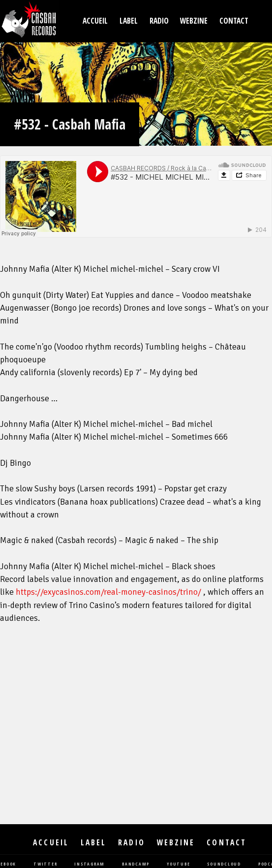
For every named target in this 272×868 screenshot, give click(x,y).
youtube (178, 864)
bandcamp (136, 864)
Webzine (194, 21)
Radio (159, 21)
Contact (234, 21)
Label (129, 21)
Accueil (95, 21)
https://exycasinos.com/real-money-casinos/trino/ (108, 592)
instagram (90, 864)
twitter (45, 864)
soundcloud (224, 864)
